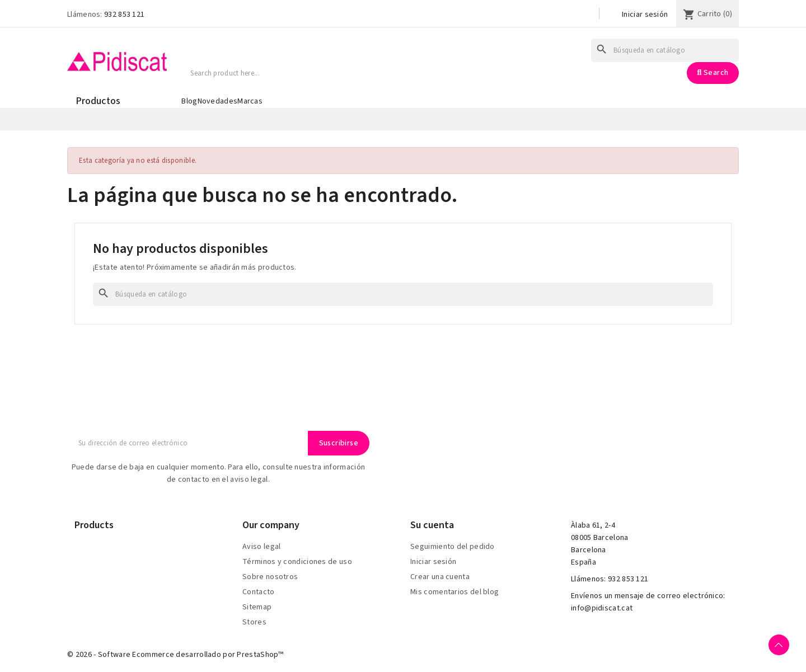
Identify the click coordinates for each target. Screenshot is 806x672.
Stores (254, 622)
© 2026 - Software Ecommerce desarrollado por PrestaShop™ (175, 655)
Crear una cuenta (440, 577)
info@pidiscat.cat (602, 608)
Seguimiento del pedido (453, 547)
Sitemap (257, 607)
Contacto (258, 592)
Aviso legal (261, 547)
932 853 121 (124, 15)
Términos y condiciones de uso (297, 562)
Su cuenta (432, 525)
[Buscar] (665, 50)
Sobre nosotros (270, 577)
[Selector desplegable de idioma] (581, 15)
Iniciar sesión (645, 15)
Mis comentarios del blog (454, 592)
